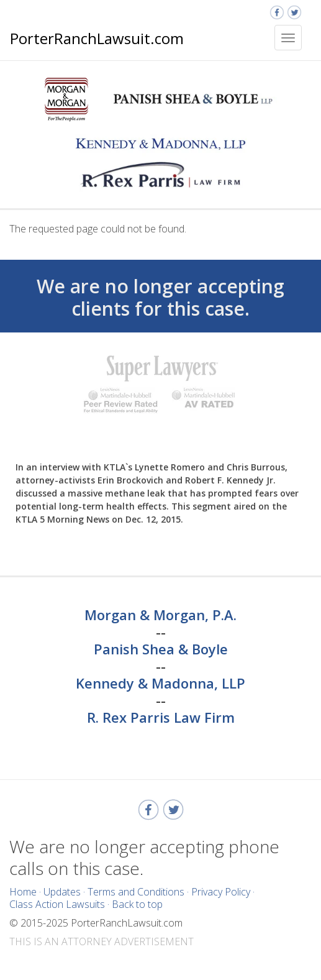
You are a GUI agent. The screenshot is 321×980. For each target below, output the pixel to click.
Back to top (137, 904)
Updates (62, 892)
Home (23, 892)
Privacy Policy (221, 892)
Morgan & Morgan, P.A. (160, 615)
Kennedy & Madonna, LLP (160, 684)
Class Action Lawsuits (57, 904)
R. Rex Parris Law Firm (161, 718)
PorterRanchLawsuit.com (97, 38)
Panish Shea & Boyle (161, 649)
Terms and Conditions (136, 892)
